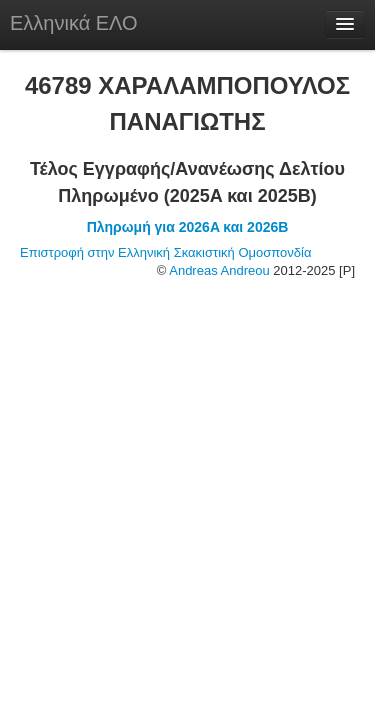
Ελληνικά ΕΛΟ (74, 23)
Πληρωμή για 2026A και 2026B (188, 227)
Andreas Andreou (219, 270)
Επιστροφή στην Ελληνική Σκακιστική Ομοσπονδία (165, 252)
